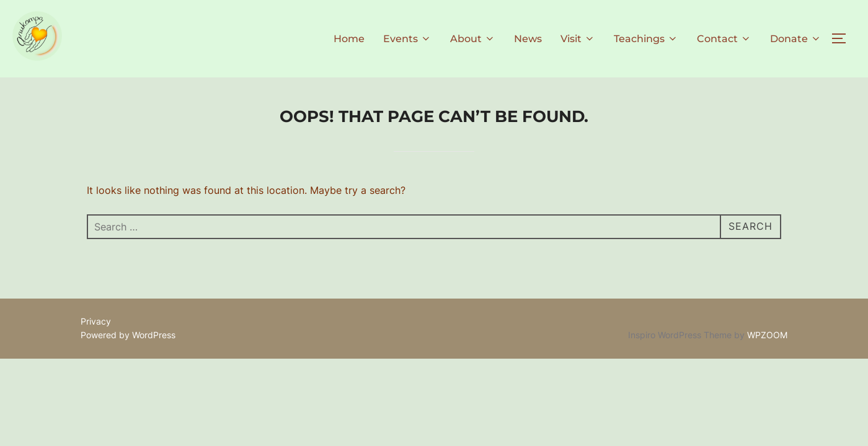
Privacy (96, 321)
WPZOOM (767, 335)
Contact (724, 39)
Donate (796, 39)
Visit (578, 39)
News (528, 39)
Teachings (646, 39)
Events (407, 39)
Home (349, 39)
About (473, 39)
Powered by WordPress (128, 335)
